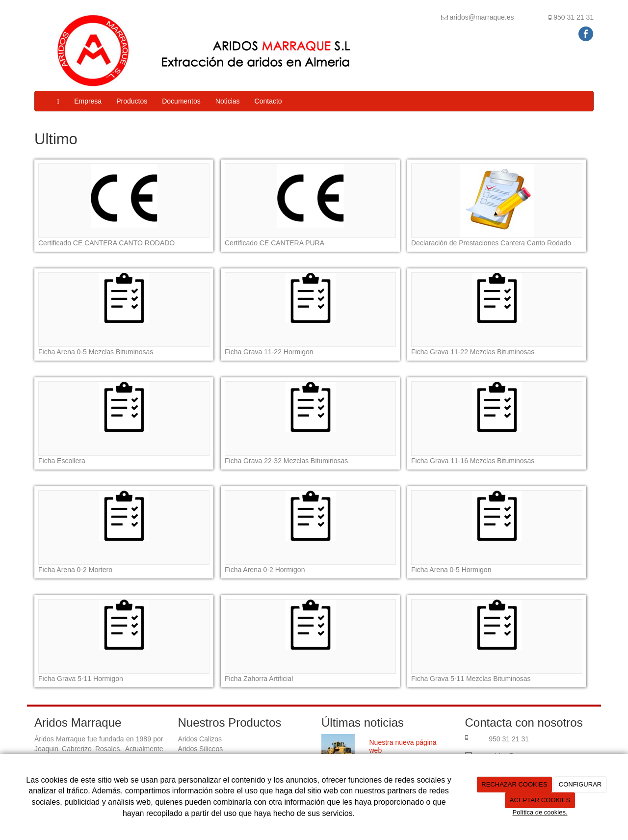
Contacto (268, 101)
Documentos (181, 101)
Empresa (88, 101)
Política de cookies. (540, 812)
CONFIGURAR (580, 784)
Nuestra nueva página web (403, 746)
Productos (132, 101)
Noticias (228, 101)
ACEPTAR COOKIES (540, 800)
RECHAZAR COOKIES (514, 784)
